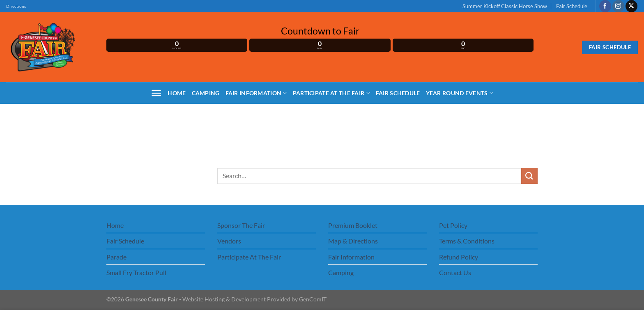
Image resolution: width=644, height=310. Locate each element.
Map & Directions (353, 241)
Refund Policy (459, 257)
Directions (16, 6)
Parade (116, 257)
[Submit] (529, 176)
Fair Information (256, 93)
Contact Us (455, 272)
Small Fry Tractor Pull (136, 272)
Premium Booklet (353, 225)
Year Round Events (460, 93)
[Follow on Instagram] (618, 6)
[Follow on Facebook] (605, 6)
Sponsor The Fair (241, 225)
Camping (206, 93)
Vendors (229, 241)
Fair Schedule (572, 6)
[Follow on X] (631, 6)
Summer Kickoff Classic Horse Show (505, 6)
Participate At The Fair (331, 93)
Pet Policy (453, 225)
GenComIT (313, 299)
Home (177, 93)
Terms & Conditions (467, 241)
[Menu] (156, 93)
